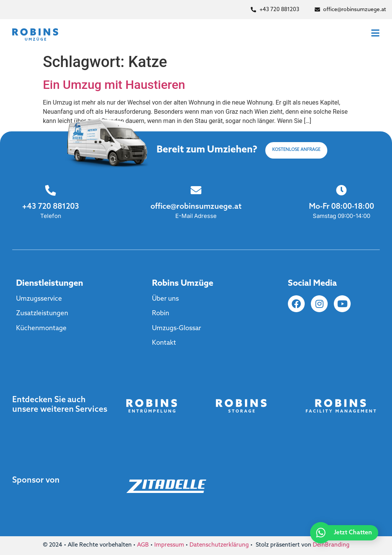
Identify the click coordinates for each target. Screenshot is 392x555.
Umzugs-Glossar (176, 328)
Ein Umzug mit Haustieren (114, 85)
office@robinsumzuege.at (196, 207)
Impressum (169, 545)
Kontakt (164, 343)
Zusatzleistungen (42, 314)
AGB (143, 545)
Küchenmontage (41, 328)
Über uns (165, 299)
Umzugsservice (39, 299)
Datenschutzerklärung (219, 545)
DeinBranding (331, 545)
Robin (161, 314)
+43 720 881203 (50, 207)
